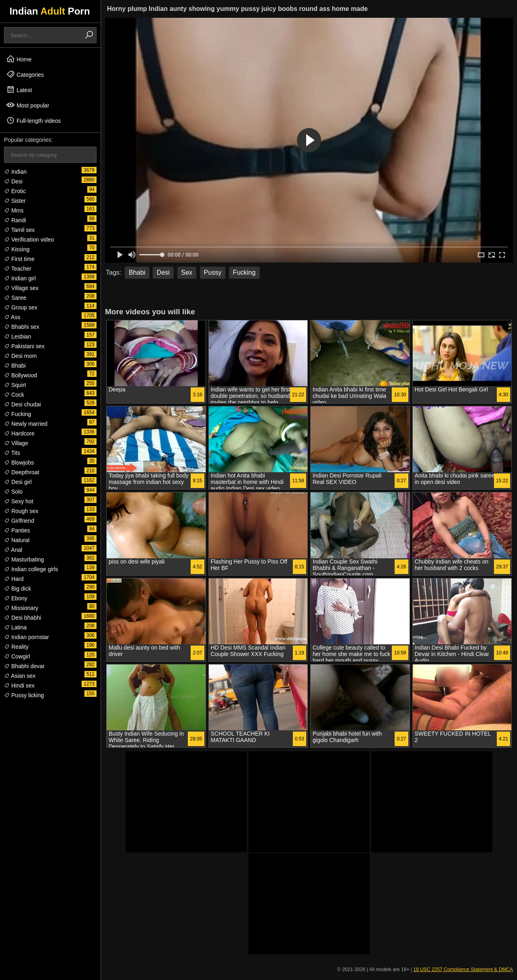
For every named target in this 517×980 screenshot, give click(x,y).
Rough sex (21, 511)
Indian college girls (31, 569)
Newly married (26, 424)
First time (19, 259)
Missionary (21, 608)
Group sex (21, 307)
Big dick (18, 589)
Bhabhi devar (24, 666)
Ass (12, 317)
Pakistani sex (24, 346)
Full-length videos (34, 120)
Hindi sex (19, 686)
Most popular (28, 105)
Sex (187, 272)
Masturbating (24, 559)
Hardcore (19, 433)
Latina (15, 627)
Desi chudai (22, 404)
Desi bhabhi (23, 618)
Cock (14, 395)
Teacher (18, 269)
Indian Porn (49, 11)
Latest (19, 90)
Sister (15, 201)
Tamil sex (19, 230)
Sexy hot (19, 501)
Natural (17, 540)
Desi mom (20, 356)
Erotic (15, 191)
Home (19, 59)
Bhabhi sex (22, 327)
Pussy (213, 272)
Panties (17, 530)
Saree (15, 298)
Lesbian (18, 336)
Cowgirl (17, 656)
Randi (15, 220)
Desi (13, 181)
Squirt (15, 385)
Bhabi (15, 366)
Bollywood (21, 375)
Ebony (16, 598)
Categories (25, 74)
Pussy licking (24, 695)
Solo (13, 492)
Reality (16, 647)
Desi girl (18, 482)
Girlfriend (19, 521)
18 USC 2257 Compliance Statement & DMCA (463, 969)
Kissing (17, 249)
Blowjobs (19, 463)
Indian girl (20, 278)
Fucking (18, 414)
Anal (13, 550)
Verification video (29, 240)
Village (16, 443)
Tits (12, 453)
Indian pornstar (26, 637)
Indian (15, 172)
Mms (14, 210)
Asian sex (20, 676)
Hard (14, 579)
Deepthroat (22, 472)
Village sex (21, 288)
